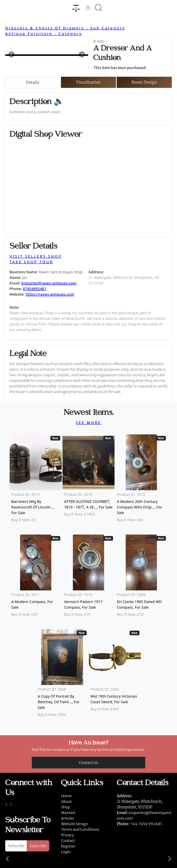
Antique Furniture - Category (44, 34)
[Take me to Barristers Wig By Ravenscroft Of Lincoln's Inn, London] (36, 480)
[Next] (170, 859)
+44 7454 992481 (146, 824)
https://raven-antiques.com (50, 294)
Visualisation (89, 82)
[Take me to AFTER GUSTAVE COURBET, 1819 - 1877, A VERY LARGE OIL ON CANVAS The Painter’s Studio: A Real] (88, 480)
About (66, 801)
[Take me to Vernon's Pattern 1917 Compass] (88, 577)
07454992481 (35, 289)
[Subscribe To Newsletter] (16, 846)
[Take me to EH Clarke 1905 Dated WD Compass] (141, 577)
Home (66, 796)
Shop (65, 807)
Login (66, 852)
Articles (68, 818)
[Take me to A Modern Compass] (36, 577)
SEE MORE (88, 423)
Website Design (74, 824)
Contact (68, 841)
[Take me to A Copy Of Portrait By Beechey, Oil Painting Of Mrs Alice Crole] (62, 675)
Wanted (68, 813)
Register (68, 846)
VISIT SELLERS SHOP (36, 256)
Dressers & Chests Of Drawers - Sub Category (65, 28)
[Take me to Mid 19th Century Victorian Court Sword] (115, 675)
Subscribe (38, 846)
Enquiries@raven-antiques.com (49, 283)
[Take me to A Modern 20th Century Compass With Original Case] (141, 480)
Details (33, 82)
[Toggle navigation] (88, 8)
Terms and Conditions (80, 829)
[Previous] (7, 859)
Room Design (144, 82)
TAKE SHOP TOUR (31, 262)
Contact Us (89, 763)
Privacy (67, 835)
